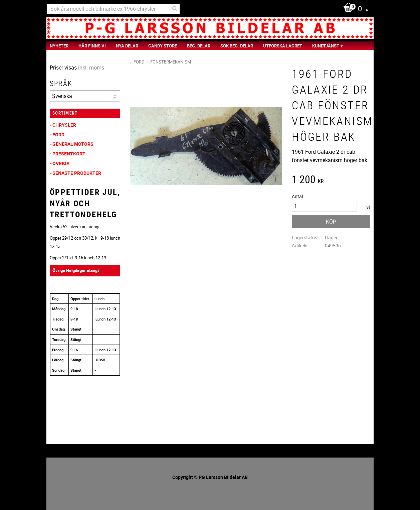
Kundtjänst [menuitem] (326, 46)
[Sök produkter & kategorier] (113, 9)
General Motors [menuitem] (73, 144)
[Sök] (175, 9)
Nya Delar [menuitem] (127, 46)
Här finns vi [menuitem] (92, 46)
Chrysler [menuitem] (64, 125)
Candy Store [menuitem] (163, 46)
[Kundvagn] (354, 9)
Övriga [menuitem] (61, 163)
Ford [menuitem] (58, 135)
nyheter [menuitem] (59, 46)
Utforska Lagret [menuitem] (283, 46)
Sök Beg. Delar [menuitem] (237, 46)
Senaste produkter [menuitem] (77, 173)
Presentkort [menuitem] (69, 154)
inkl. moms (91, 68)
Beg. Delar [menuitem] (199, 46)
